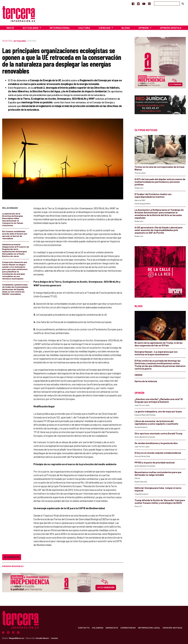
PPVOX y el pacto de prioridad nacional (155, 462)
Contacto (83, 628)
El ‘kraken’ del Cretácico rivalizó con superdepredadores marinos (153, 195)
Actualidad (20, 41)
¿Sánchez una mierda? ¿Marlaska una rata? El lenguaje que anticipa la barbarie (159, 400)
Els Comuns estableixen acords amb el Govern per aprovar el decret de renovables (15, 235)
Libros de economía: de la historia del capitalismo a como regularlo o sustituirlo (156, 422)
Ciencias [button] (105, 28)
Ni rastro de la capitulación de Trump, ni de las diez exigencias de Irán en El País (159, 344)
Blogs (126, 28)
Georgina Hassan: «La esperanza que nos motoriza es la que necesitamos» (156, 353)
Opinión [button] (144, 28)
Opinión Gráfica (171, 28)
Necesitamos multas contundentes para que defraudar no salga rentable (158, 473)
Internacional (60, 28)
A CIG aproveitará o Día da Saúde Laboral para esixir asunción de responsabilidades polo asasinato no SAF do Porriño (159, 230)
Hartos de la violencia (146, 381)
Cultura (84, 28)
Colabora (97, 628)
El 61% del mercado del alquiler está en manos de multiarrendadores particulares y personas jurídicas (160, 182)
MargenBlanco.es (16, 638)
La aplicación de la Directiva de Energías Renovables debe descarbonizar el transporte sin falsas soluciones (13, 219)
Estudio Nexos (42, 638)
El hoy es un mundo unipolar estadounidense (158, 453)
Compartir (12, 557)
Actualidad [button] (31, 28)
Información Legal (149, 628)
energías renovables (13, 566)
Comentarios (128, 628)
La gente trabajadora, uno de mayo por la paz (158, 411)
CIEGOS (138, 375)
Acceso (55, 638)
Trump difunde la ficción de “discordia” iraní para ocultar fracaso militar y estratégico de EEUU (160, 502)
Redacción (7, 41)
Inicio (10, 28)
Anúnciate (112, 628)
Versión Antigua (172, 628)
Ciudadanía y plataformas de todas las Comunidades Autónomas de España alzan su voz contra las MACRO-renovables (15, 289)
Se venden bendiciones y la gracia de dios (156, 443)
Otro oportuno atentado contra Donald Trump (159, 433)
